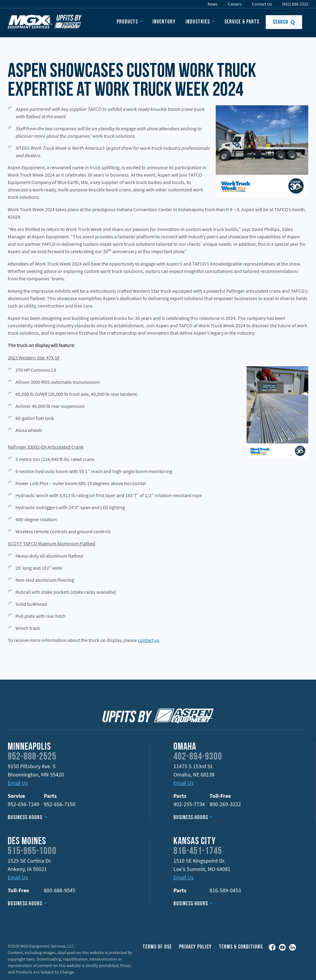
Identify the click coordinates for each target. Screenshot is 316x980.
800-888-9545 (60, 890)
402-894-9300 (198, 757)
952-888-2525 (32, 757)
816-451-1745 (198, 852)
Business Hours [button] (25, 818)
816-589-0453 (225, 890)
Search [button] (284, 22)
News (213, 4)
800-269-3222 (225, 804)
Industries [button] (198, 22)
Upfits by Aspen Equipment (45, 22)
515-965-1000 (32, 852)
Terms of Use (157, 947)
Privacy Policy (195, 947)
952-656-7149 (23, 804)
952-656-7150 (60, 804)
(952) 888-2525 (295, 4)
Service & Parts (242, 22)
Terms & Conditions (241, 947)
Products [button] (127, 22)
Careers (235, 4)
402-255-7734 (189, 804)
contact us (149, 640)
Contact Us (262, 4)
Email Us (18, 783)
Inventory (164, 22)
